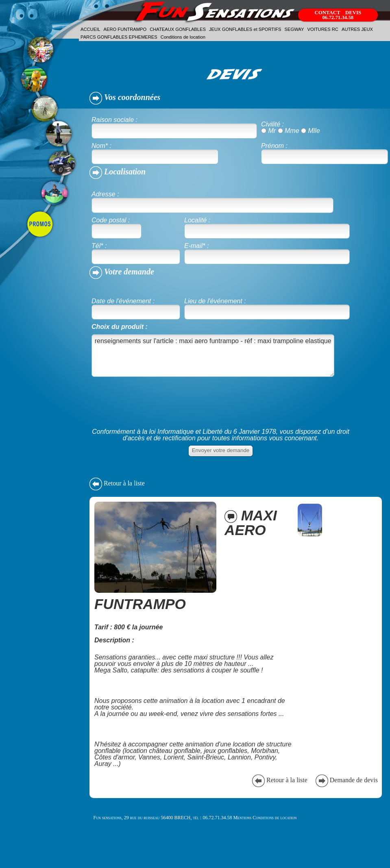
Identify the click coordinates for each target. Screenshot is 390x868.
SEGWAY (294, 29)
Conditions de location (183, 37)
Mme (292, 131)
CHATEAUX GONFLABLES (178, 29)
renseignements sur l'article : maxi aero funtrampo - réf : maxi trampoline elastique (213, 356)
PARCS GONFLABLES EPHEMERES (119, 37)
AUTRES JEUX (357, 29)
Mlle (314, 131)
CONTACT (328, 13)
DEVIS (353, 13)
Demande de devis (346, 780)
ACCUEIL (90, 29)
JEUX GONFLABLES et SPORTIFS (245, 29)
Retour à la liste (117, 483)
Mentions (242, 818)
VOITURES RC (322, 29)
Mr (272, 131)
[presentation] (153, 409)
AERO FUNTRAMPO (125, 29)
